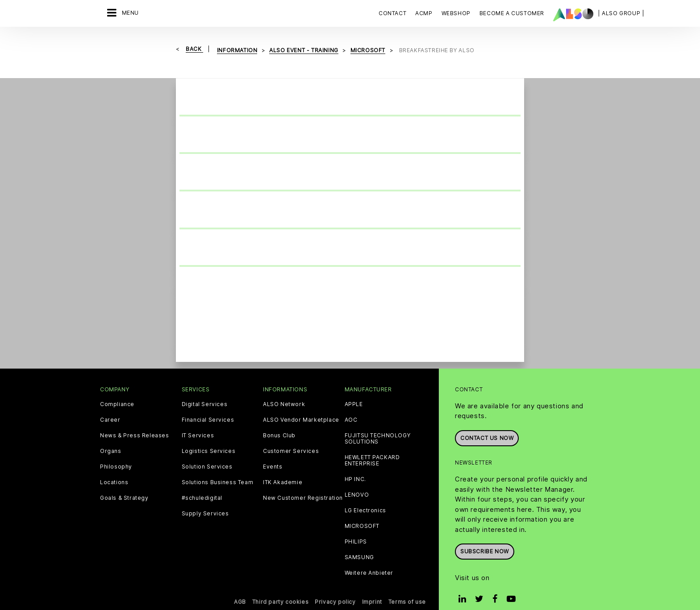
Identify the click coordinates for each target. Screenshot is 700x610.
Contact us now (487, 425)
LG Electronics (365, 497)
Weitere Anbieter (369, 560)
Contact (392, 13)
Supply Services (205, 500)
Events (273, 453)
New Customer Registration (303, 485)
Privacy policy (335, 588)
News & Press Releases (135, 422)
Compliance (117, 391)
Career (110, 407)
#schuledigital (202, 485)
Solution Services (207, 453)
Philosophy (116, 453)
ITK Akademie (283, 469)
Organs (111, 438)
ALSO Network (284, 391)
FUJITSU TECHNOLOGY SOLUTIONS (378, 425)
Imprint (372, 588)
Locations (114, 469)
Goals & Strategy (124, 485)
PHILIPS (356, 528)
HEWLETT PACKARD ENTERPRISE (372, 447)
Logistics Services (209, 438)
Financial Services (208, 407)
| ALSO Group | (621, 13)
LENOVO (357, 481)
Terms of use (407, 588)
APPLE (354, 391)
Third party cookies (280, 588)
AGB (240, 588)
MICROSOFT (362, 513)
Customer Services (291, 438)
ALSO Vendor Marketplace (301, 407)
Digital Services (205, 391)
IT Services (198, 422)
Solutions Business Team (218, 469)
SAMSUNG (359, 544)
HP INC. (355, 466)
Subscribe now (485, 538)
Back (194, 49)
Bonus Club (279, 422)
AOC (351, 407)
